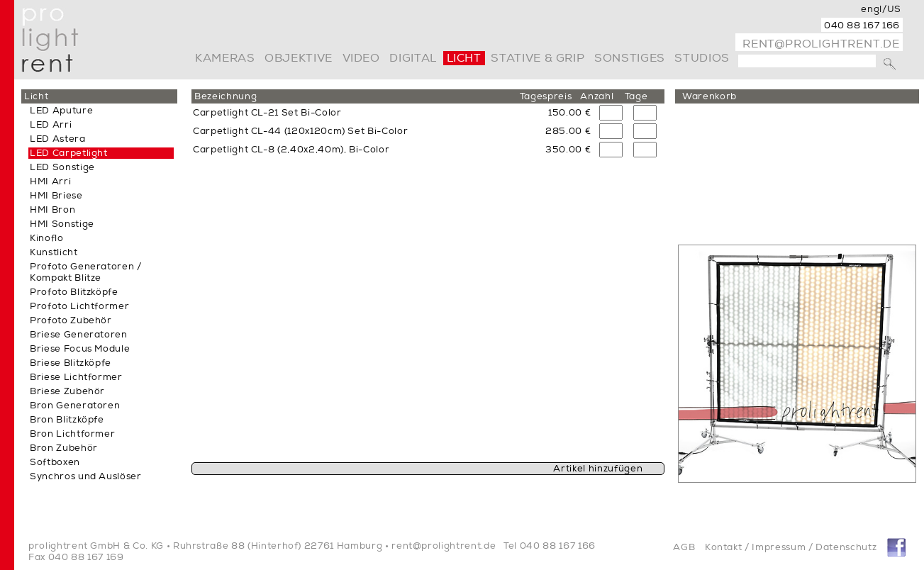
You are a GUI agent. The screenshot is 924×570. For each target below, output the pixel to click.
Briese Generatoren (79, 335)
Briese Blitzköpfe (71, 363)
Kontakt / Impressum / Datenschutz (791, 547)
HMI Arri (50, 181)
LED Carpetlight (69, 153)
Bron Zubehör (64, 448)
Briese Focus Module (80, 349)
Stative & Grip (538, 58)
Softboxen (55, 462)
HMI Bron (52, 210)
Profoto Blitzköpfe (74, 292)
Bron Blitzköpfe (67, 420)
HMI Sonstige (62, 224)
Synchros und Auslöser (86, 476)
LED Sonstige (62, 167)
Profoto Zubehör (71, 320)
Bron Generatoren (75, 406)
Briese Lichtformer (76, 377)
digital (413, 58)
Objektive (299, 58)
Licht (464, 58)
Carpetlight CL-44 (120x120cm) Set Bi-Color (300, 131)
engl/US (881, 9)
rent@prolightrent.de (821, 44)
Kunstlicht (54, 252)
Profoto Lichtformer (79, 306)
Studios (702, 58)
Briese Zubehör (67, 391)
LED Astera (58, 139)
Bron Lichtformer (72, 434)
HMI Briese (56, 196)
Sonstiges (630, 58)
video (361, 58)
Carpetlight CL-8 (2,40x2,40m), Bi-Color (291, 150)
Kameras (225, 58)
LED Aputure (61, 111)
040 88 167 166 (862, 26)
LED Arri (51, 125)
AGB (684, 547)
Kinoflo (47, 238)
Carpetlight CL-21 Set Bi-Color (267, 113)
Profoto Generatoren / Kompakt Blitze (86, 272)
